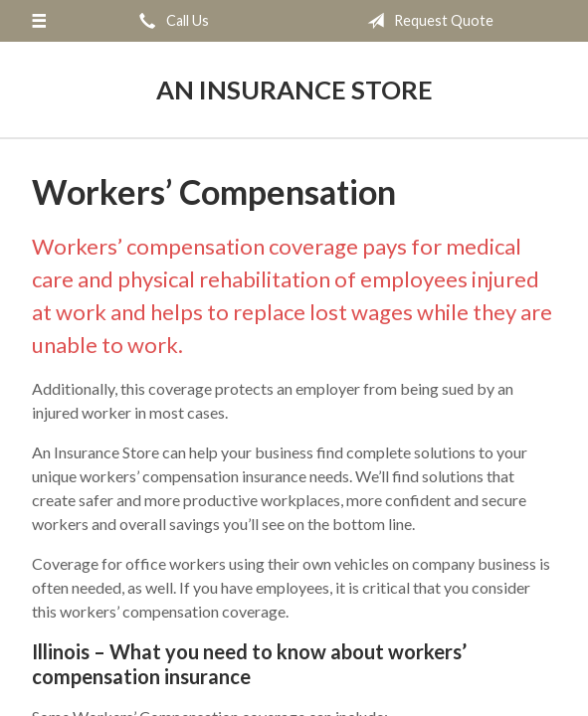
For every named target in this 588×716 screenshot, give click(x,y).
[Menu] (38, 21)
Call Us (170, 21)
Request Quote (426, 21)
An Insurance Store (294, 89)
